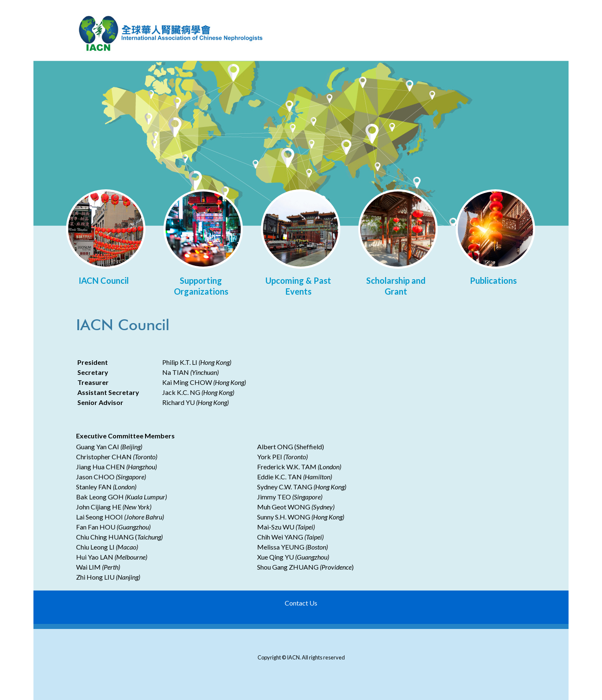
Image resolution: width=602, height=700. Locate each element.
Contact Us (301, 603)
